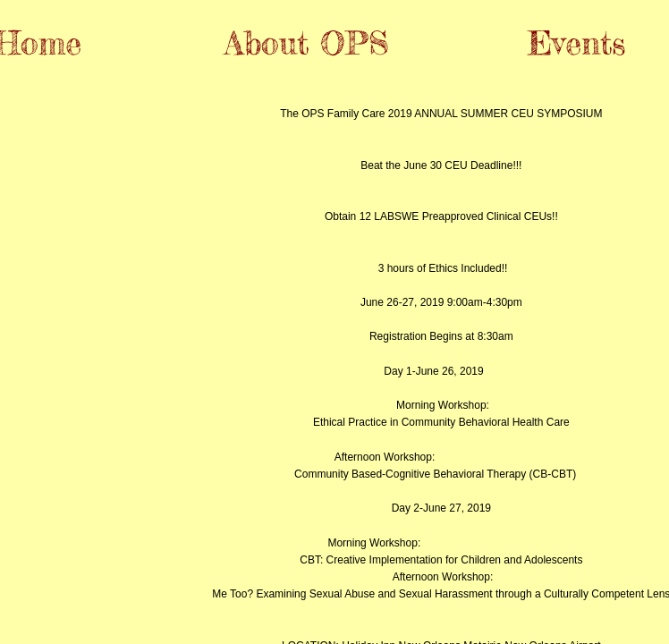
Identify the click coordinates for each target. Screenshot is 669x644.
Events (576, 43)
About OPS (307, 43)
